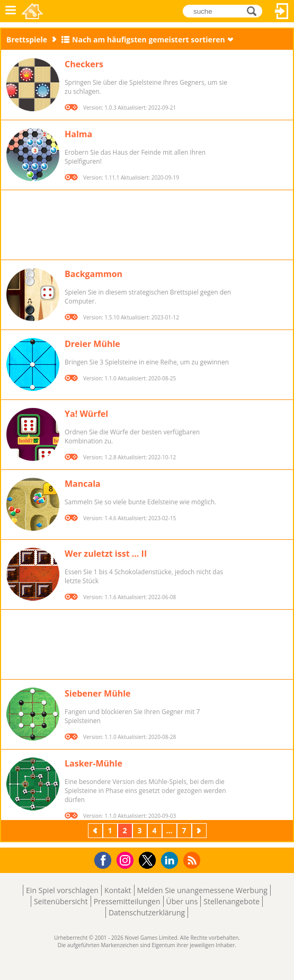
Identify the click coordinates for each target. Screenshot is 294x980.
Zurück (96, 830)
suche (255, 10)
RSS (193, 860)
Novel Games (32, 11)
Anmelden (282, 11)
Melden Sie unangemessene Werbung (202, 890)
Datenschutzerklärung (147, 912)
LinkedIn (171, 861)
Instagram (127, 859)
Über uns (182, 901)
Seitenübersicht (61, 901)
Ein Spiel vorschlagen (62, 890)
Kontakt (118, 890)
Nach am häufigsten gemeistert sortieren (149, 39)
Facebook (106, 859)
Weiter (200, 830)
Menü (11, 11)
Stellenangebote (231, 901)
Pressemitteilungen (127, 901)
